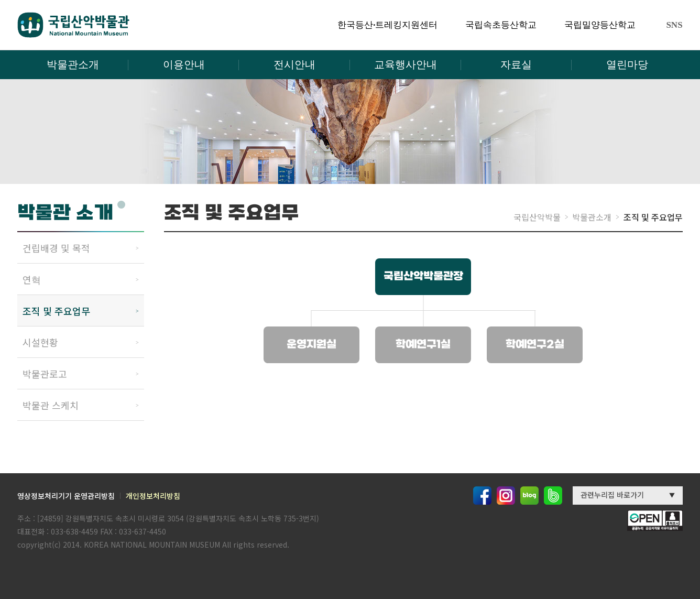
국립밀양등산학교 (600, 25)
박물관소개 (73, 64)
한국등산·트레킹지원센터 (387, 25)
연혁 (32, 279)
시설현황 (40, 342)
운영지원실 (311, 345)
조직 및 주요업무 (56, 311)
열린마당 (627, 64)
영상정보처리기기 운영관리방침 (66, 496)
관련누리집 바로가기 (612, 495)
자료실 (516, 64)
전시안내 (294, 64)
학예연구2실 (535, 345)
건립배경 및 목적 (56, 248)
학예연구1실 (423, 345)
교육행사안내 (406, 64)
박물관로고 (45, 374)
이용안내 (184, 64)
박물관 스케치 (51, 405)
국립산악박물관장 (423, 277)
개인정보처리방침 (153, 496)
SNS (674, 25)
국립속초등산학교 (501, 25)
